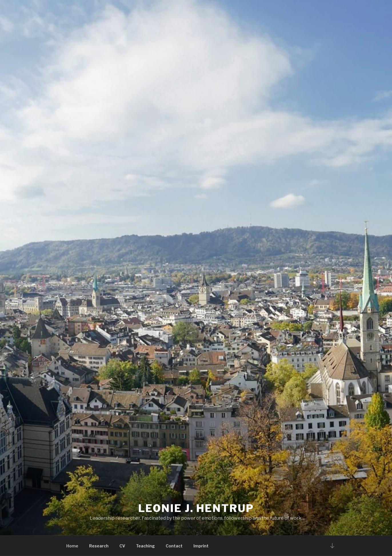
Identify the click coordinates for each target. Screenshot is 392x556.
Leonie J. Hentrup (196, 508)
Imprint (201, 546)
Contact (174, 546)
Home (72, 546)
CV (122, 546)
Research (99, 546)
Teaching (145, 546)
